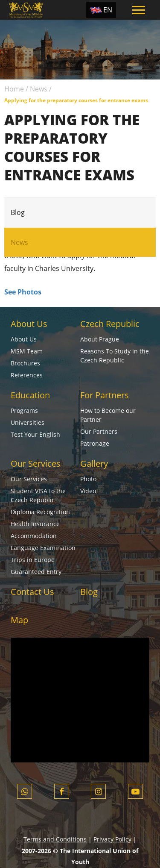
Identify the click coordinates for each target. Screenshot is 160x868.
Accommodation (34, 536)
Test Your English (35, 434)
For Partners (105, 395)
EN (108, 10)
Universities (28, 422)
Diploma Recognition (40, 512)
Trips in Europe (33, 560)
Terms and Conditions (55, 839)
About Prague (100, 339)
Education (30, 395)
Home (14, 89)
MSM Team (27, 351)
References (27, 375)
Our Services (36, 463)
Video (88, 491)
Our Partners (99, 431)
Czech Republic (110, 324)
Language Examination (43, 548)
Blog (18, 212)
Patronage (95, 443)
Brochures (25, 363)
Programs (24, 410)
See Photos (23, 292)
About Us (29, 324)
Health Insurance (35, 524)
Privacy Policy (112, 839)
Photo (88, 479)
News (39, 89)
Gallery (94, 463)
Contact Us (32, 592)
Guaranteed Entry (36, 572)
